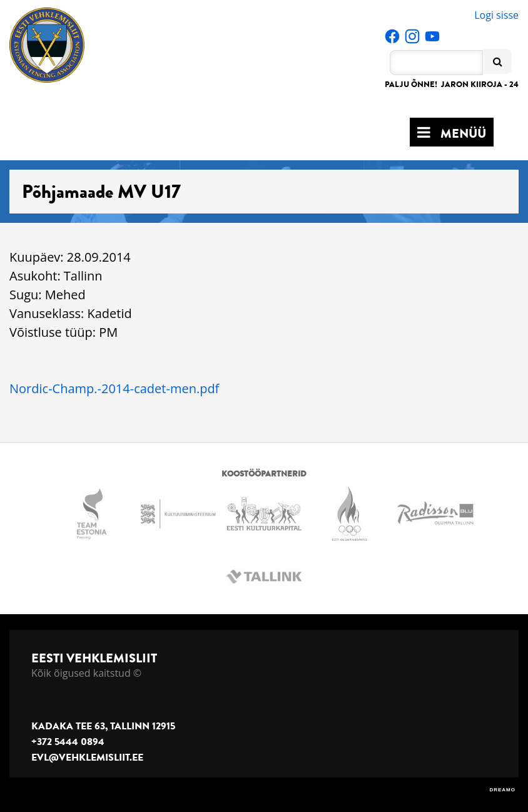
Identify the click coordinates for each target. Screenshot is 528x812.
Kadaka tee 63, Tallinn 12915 (103, 726)
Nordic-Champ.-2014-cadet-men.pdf (114, 388)
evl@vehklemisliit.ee (87, 758)
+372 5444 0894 (68, 742)
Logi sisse (496, 15)
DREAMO (502, 790)
